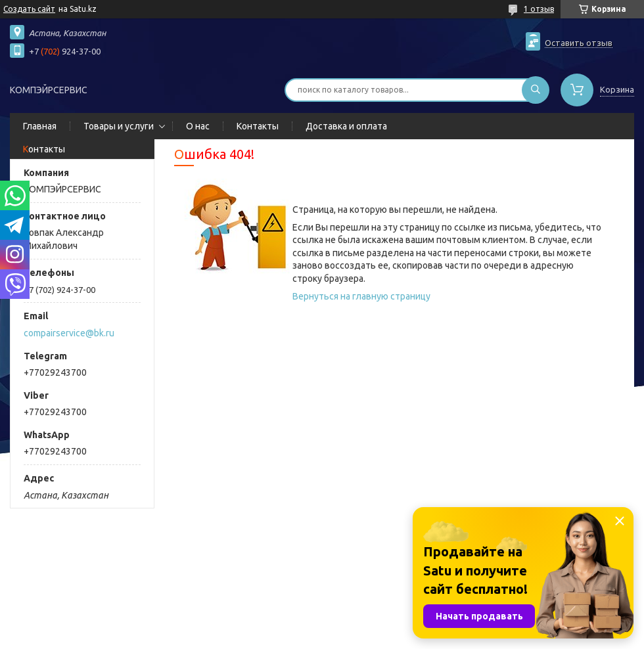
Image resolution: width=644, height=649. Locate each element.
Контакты (258, 126)
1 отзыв (539, 9)
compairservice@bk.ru (69, 333)
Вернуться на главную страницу (361, 296)
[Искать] (536, 90)
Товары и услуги (119, 126)
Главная (40, 126)
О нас (198, 126)
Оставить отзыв (579, 43)
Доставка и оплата (346, 126)
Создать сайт (29, 9)
